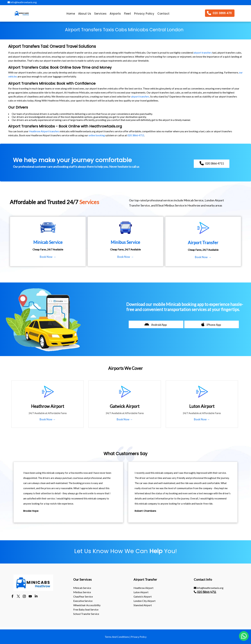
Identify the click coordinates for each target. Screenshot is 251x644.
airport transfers (203, 53)
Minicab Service (82, 588)
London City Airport (144, 601)
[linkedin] (36, 597)
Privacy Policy (139, 637)
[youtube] (30, 597)
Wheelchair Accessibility (87, 605)
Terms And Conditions (117, 637)
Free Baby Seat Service (86, 609)
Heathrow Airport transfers (44, 131)
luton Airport (141, 592)
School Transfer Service (86, 614)
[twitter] (18, 597)
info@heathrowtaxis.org (22, 2)
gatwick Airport (143, 596)
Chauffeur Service (83, 596)
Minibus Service (82, 592)
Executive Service (83, 601)
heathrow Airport (143, 588)
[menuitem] (71, 14)
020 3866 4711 (136, 135)
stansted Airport (143, 605)
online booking (97, 135)
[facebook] (12, 597)
